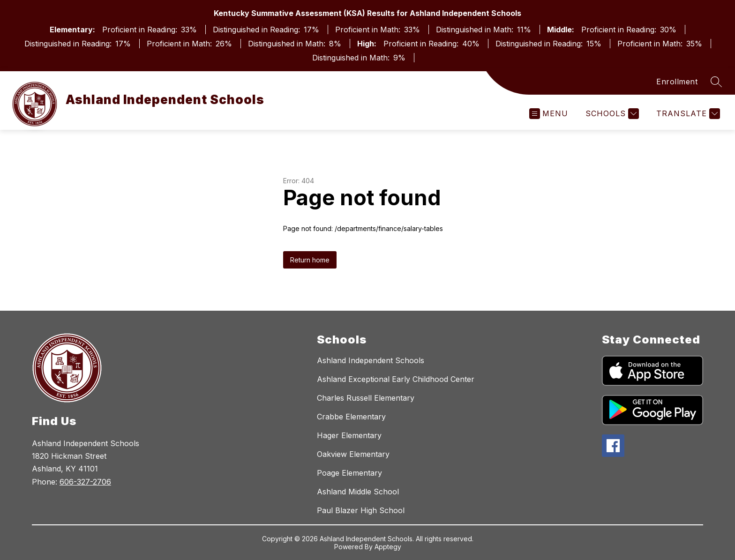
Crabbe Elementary (351, 417)
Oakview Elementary (353, 454)
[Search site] (716, 82)
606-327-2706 (85, 482)
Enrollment (677, 82)
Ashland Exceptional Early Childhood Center (396, 379)
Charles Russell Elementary (366, 398)
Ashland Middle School (358, 492)
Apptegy (388, 547)
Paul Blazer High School (361, 510)
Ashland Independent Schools (371, 360)
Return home (310, 260)
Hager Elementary (349, 435)
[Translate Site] (687, 114)
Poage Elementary (349, 473)
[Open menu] (549, 114)
